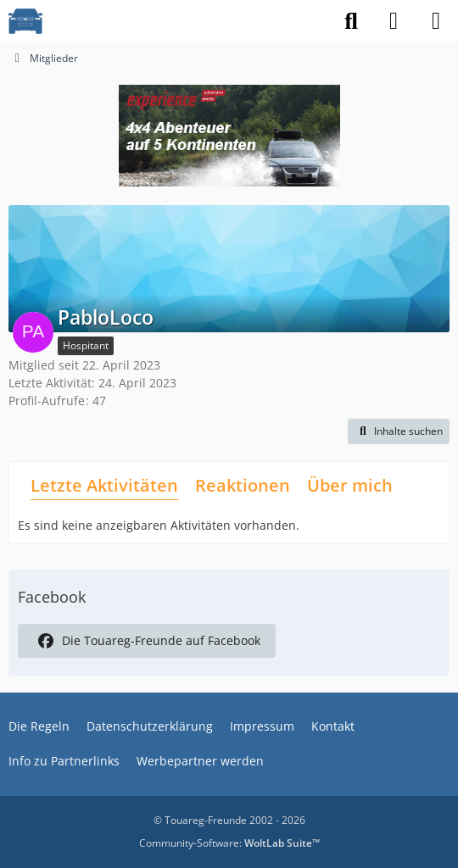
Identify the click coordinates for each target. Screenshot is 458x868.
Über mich (350, 485)
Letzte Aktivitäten (104, 485)
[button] (399, 431)
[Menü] (436, 21)
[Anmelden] (394, 21)
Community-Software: (229, 843)
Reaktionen (243, 485)
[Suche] (351, 21)
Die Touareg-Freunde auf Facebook (147, 641)
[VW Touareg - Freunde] (25, 21)
